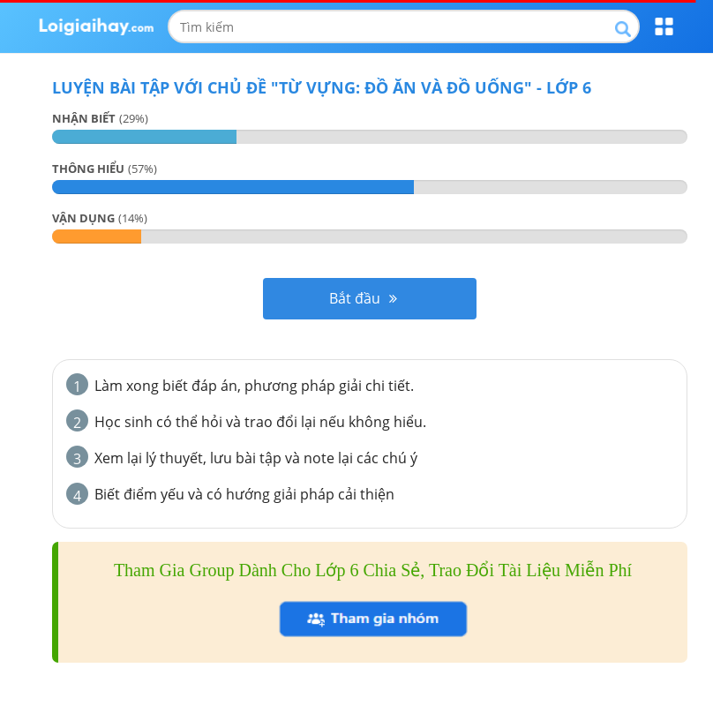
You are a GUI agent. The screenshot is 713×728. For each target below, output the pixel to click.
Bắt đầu (363, 298)
